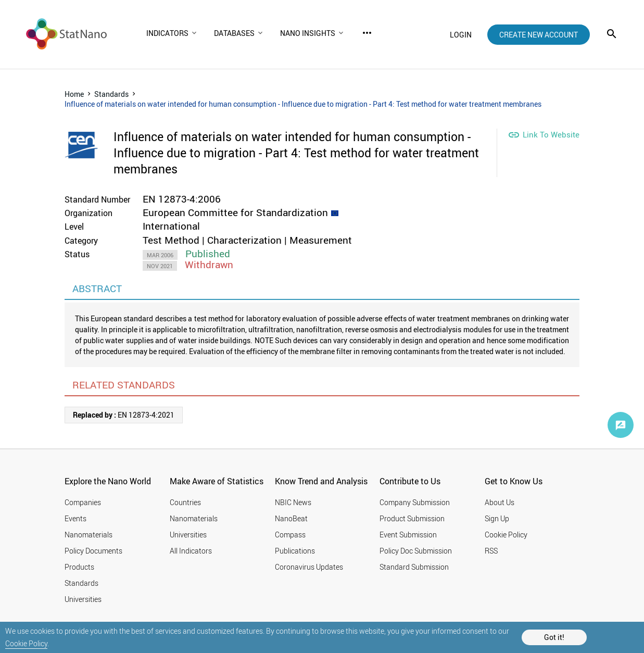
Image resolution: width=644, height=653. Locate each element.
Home (74, 94)
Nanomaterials (89, 535)
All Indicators (191, 551)
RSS (491, 551)
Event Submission (408, 535)
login (461, 35)
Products (79, 567)
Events (75, 518)
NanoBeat (291, 518)
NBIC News (293, 502)
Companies (83, 502)
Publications (295, 551)
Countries (185, 502)
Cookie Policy (26, 643)
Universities (83, 599)
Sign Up (497, 518)
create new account (539, 35)
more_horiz (367, 33)
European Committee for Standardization (235, 212)
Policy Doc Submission (416, 551)
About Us (500, 502)
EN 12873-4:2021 (124, 415)
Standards (111, 94)
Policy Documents (93, 551)
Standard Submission (414, 567)
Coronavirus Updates (309, 567)
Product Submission (412, 518)
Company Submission (415, 502)
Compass (290, 535)
